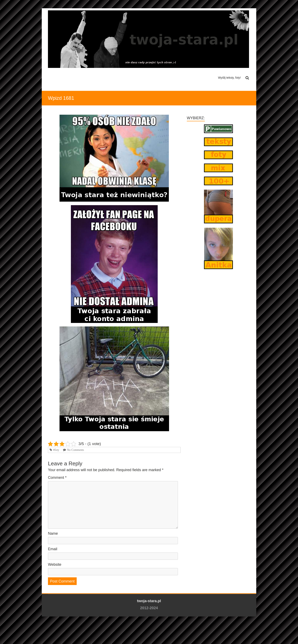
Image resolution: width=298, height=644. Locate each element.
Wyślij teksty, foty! (229, 78)
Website (55, 565)
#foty (56, 450)
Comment (57, 478)
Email (53, 549)
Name (53, 533)
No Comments (75, 450)
